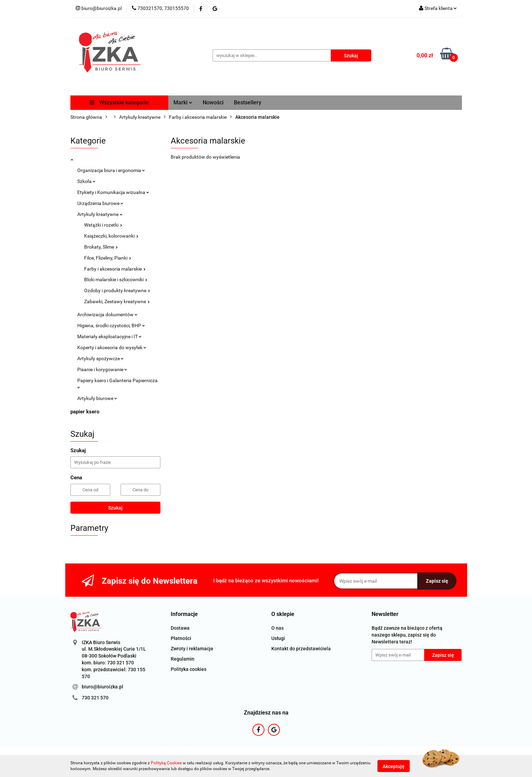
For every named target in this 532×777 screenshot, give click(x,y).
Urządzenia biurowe (100, 203)
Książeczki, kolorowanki (111, 236)
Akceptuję (394, 766)
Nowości (213, 102)
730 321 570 (95, 698)
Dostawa (180, 628)
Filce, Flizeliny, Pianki (108, 258)
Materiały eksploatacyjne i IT (109, 336)
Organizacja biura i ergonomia (111, 170)
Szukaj (115, 508)
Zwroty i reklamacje (192, 649)
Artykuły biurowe (97, 398)
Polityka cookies (189, 669)
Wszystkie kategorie (119, 102)
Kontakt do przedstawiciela (301, 649)
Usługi (278, 638)
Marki (183, 102)
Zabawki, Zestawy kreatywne (117, 301)
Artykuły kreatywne (100, 214)
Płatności (181, 638)
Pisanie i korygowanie (102, 369)
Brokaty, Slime (101, 247)
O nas (278, 628)
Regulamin (183, 659)
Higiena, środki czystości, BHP (111, 325)
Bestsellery (248, 102)
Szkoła (86, 181)
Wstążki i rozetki (103, 225)
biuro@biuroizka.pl (103, 687)
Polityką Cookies (166, 763)
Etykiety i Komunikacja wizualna (113, 192)
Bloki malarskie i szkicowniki (116, 279)
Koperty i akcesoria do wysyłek (112, 347)
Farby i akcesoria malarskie (115, 269)
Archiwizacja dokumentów (107, 315)
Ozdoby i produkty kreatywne (117, 290)
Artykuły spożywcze (100, 358)
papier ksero (85, 412)
